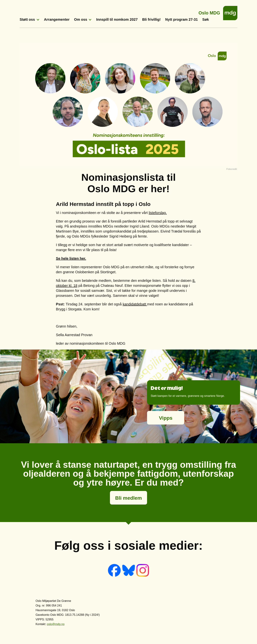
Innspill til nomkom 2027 (117, 19)
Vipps (166, 418)
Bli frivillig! (151, 19)
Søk (206, 19)
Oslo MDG (209, 12)
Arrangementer (57, 19)
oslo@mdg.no (56, 624)
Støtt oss (27, 19)
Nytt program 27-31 (182, 19)
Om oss (81, 19)
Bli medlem (128, 498)
